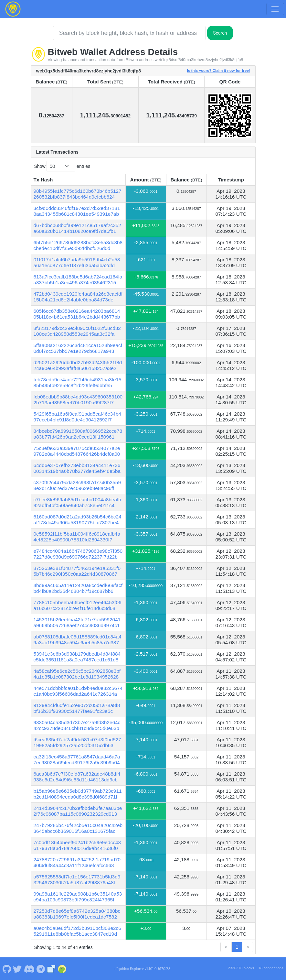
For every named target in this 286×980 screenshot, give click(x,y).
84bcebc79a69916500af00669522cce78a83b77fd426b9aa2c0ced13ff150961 (78, 434)
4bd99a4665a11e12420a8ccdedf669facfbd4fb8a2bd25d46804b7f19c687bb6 (78, 588)
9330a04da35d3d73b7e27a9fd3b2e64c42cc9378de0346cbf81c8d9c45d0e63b (77, 725)
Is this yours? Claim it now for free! (219, 70)
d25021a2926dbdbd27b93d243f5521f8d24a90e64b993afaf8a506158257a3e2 (78, 365)
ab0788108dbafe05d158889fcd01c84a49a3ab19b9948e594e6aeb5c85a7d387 (78, 640)
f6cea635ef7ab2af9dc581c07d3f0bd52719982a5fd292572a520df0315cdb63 (77, 742)
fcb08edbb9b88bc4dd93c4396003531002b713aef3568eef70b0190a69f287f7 (78, 400)
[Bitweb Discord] (29, 969)
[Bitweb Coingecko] (62, 969)
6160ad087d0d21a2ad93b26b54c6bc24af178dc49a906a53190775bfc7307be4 (78, 520)
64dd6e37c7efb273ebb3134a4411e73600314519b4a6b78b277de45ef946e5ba (77, 468)
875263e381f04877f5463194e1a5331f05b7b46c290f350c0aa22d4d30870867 (77, 571)
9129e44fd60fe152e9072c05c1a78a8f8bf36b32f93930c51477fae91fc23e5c (77, 708)
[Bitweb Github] (7, 969)
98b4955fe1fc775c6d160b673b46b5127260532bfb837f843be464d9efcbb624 (78, 194)
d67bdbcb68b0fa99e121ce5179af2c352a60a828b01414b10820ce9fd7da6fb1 (77, 228)
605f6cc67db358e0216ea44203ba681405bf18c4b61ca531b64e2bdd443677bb (77, 314)
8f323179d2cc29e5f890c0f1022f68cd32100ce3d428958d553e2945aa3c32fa (77, 331)
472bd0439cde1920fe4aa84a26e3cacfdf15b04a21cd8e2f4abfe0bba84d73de (78, 297)
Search (220, 33)
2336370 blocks (241, 968)
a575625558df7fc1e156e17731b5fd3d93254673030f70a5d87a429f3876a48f (77, 880)
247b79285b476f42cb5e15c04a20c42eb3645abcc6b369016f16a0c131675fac (78, 828)
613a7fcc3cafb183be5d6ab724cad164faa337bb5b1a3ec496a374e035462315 (78, 280)
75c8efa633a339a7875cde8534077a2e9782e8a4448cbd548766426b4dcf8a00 (77, 451)
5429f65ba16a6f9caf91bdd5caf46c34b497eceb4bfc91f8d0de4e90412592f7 (77, 417)
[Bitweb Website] (51, 969)
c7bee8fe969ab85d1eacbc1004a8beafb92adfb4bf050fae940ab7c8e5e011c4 (77, 502)
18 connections (271, 968)
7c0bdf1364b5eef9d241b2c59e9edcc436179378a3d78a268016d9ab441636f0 (77, 845)
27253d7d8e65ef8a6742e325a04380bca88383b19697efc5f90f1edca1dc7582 (77, 914)
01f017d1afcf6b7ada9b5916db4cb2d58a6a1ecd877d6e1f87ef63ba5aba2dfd (77, 262)
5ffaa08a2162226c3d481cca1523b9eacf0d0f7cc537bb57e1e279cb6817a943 (78, 348)
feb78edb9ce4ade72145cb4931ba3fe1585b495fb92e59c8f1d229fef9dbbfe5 (78, 382)
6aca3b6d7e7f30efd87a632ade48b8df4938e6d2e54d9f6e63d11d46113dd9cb (77, 777)
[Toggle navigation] (275, 9)
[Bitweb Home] (13, 9)
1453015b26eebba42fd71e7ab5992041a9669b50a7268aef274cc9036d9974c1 (77, 622)
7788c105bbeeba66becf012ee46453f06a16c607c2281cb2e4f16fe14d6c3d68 (78, 605)
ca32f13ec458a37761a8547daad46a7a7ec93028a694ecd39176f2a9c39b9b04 (77, 760)
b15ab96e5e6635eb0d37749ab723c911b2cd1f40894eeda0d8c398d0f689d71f (78, 794)
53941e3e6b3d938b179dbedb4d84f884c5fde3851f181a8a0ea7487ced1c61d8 (77, 657)
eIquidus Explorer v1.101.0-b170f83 (143, 969)
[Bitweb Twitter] (17, 969)
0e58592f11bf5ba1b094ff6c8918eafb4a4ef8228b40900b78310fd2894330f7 (77, 537)
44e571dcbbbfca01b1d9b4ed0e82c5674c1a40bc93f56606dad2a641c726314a (78, 691)
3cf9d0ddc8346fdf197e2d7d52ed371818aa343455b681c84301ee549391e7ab (77, 211)
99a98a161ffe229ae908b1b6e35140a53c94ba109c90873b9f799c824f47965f (78, 897)
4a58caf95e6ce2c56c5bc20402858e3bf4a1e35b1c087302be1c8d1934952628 (77, 674)
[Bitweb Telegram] (41, 969)
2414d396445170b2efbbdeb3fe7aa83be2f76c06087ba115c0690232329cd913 (78, 811)
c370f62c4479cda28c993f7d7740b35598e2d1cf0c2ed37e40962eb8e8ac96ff (77, 485)
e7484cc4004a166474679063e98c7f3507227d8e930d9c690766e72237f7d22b (78, 554)
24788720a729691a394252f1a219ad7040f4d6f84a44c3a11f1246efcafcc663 (77, 862)
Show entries (62, 166)
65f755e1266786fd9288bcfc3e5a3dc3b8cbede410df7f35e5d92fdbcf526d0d (78, 245)
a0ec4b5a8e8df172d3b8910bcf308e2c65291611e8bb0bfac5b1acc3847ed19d (77, 931)
